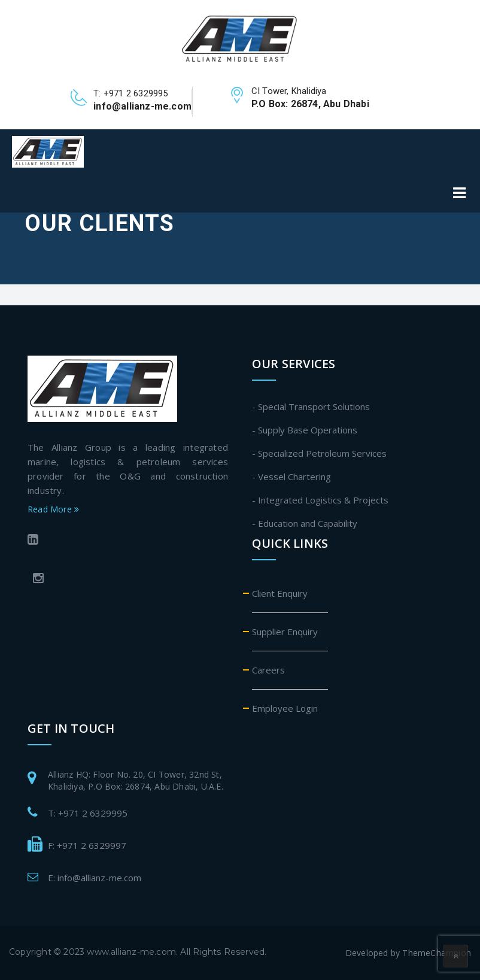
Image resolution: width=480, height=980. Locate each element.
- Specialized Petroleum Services (319, 453)
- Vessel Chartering (291, 477)
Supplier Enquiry (285, 632)
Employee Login (285, 708)
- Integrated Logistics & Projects (320, 500)
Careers (268, 670)
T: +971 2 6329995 (88, 813)
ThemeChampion (437, 953)
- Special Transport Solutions (311, 406)
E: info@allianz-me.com (95, 878)
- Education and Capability (305, 523)
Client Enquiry (280, 593)
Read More (53, 509)
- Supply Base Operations (305, 430)
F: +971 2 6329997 (87, 845)
